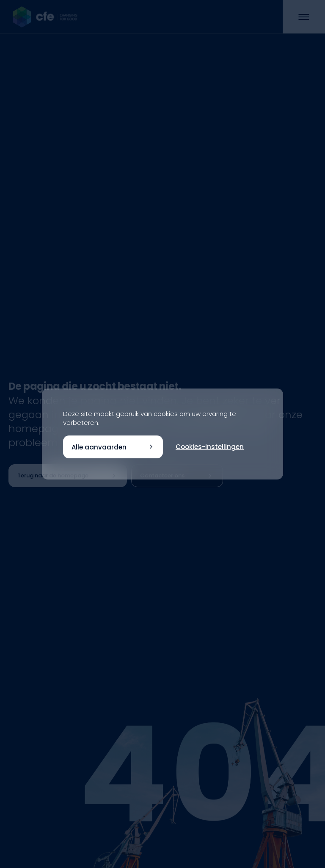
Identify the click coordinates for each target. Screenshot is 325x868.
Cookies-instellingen (210, 447)
